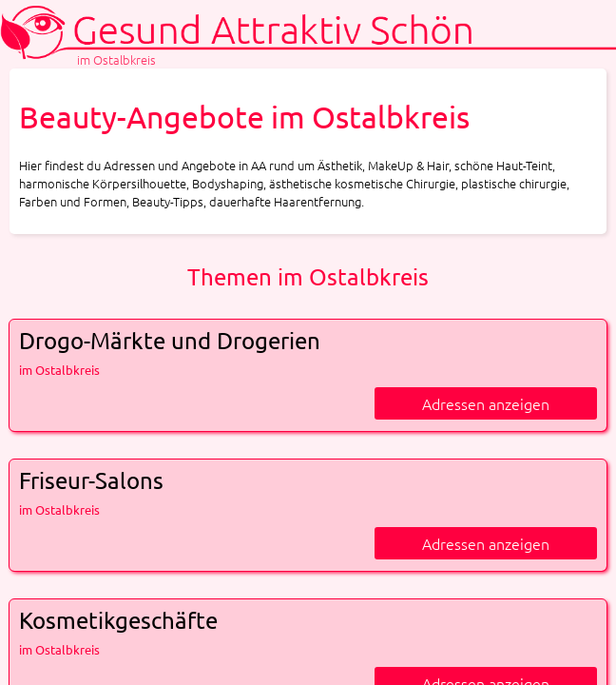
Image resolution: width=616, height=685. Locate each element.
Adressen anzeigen (486, 403)
